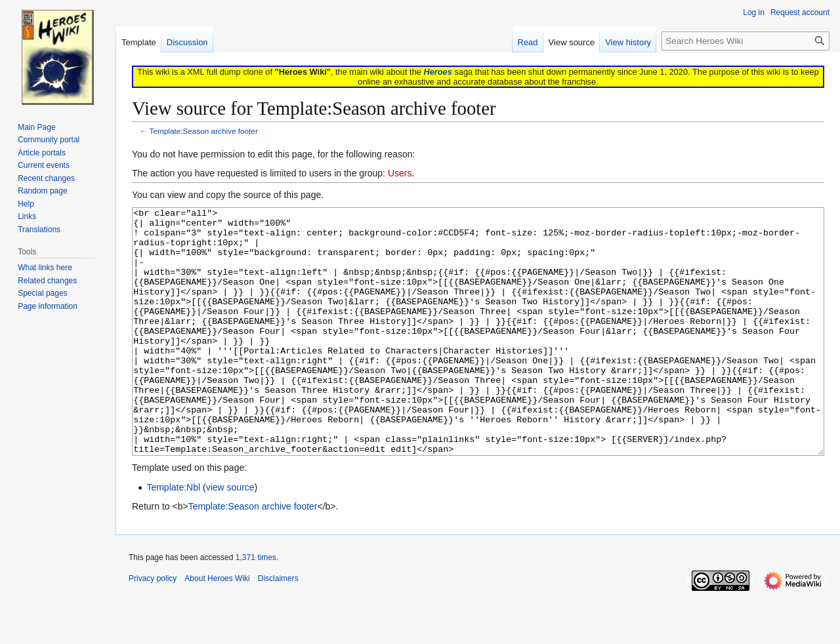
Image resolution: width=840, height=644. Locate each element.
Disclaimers (278, 628)
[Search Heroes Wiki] (745, 41)
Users (400, 173)
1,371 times (256, 607)
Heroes (437, 72)
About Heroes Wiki (217, 628)
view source (230, 536)
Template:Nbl (173, 536)
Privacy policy (153, 628)
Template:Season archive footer (204, 131)
